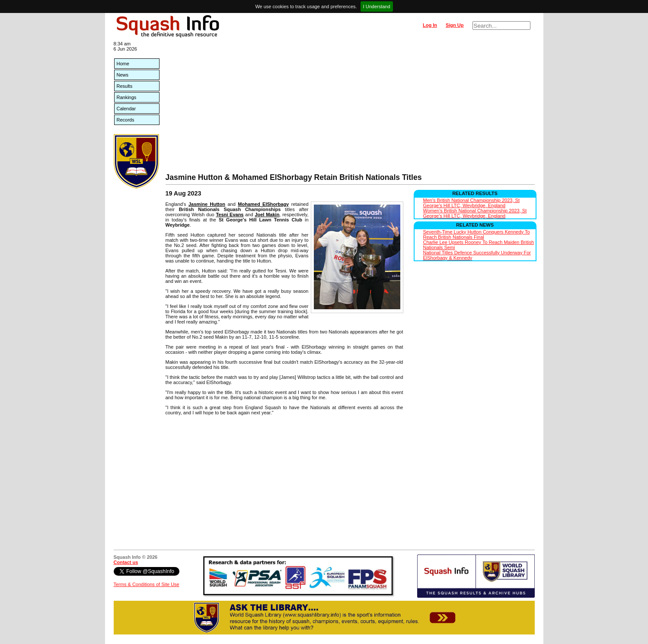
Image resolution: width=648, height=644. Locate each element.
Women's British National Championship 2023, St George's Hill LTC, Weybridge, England (475, 213)
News (123, 75)
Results (125, 86)
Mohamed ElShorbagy (263, 204)
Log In (430, 25)
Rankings (127, 97)
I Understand (377, 6)
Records (126, 120)
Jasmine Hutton (207, 204)
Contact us (126, 562)
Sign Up (455, 25)
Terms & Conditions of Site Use (147, 584)
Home (123, 64)
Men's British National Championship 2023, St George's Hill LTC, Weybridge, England (471, 203)
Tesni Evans (230, 215)
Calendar (126, 109)
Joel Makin (267, 215)
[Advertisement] (350, 108)
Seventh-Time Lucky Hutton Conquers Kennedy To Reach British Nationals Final (477, 234)
